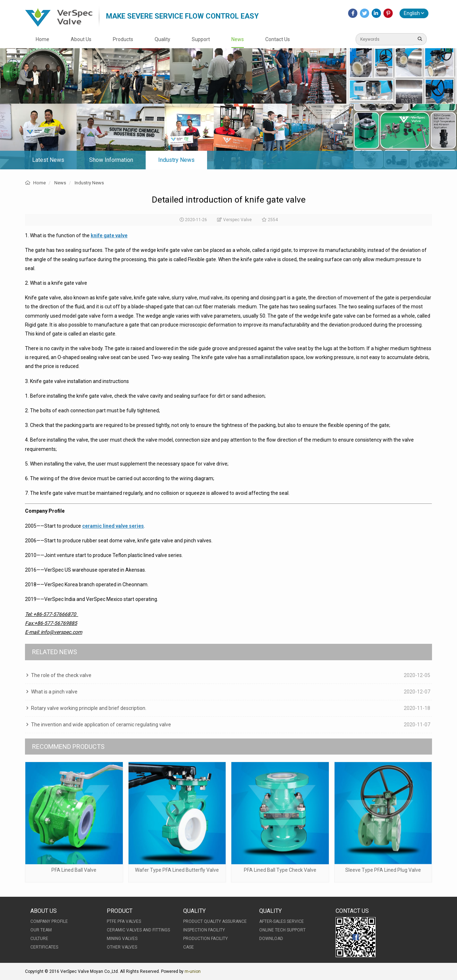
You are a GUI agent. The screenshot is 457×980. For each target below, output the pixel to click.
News (238, 39)
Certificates (44, 947)
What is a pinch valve (54, 692)
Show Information (111, 160)
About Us (81, 39)
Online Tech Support (282, 930)
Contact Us (278, 39)
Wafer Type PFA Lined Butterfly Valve (177, 870)
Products (123, 39)
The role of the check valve (61, 675)
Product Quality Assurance (215, 921)
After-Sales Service (282, 921)
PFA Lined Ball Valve (74, 870)
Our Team (41, 930)
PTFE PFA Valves (124, 921)
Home (42, 39)
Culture (39, 939)
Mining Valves (122, 939)
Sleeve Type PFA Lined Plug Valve (383, 870)
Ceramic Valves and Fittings (138, 930)
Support (201, 39)
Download (271, 939)
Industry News (176, 160)
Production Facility (205, 939)
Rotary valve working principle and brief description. (89, 708)
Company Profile (49, 921)
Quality (162, 39)
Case (189, 947)
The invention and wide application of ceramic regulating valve (101, 725)
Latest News (48, 160)
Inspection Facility (204, 930)
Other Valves (122, 947)
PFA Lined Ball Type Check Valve (280, 870)
